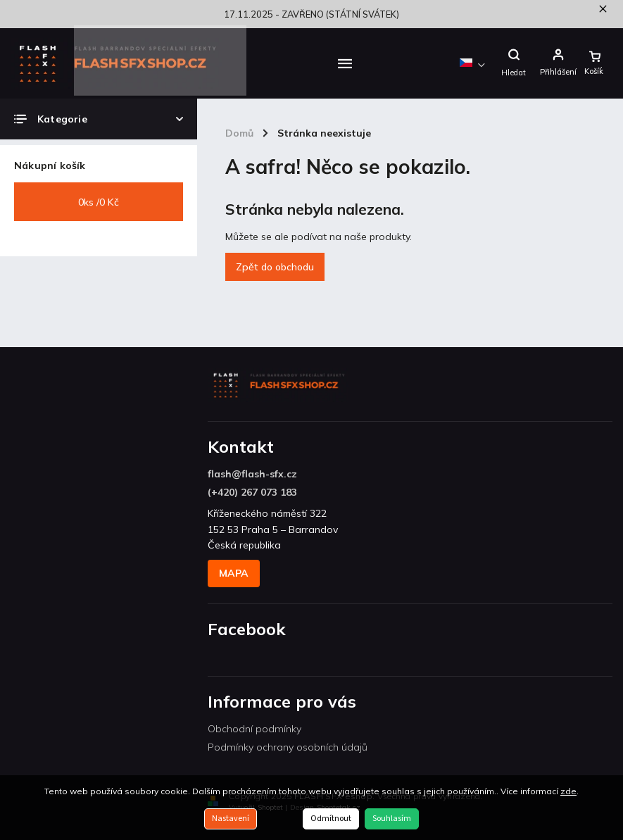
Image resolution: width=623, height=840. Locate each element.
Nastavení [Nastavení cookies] (231, 819)
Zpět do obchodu (275, 267)
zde (568, 791)
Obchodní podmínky (254, 729)
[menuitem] (272, 63)
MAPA (234, 573)
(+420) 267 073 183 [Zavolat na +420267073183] (252, 492)
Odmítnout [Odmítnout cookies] (331, 819)
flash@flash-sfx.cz (252, 474)
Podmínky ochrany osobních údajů (288, 747)
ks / (99, 202)
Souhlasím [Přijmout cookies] (392, 819)
